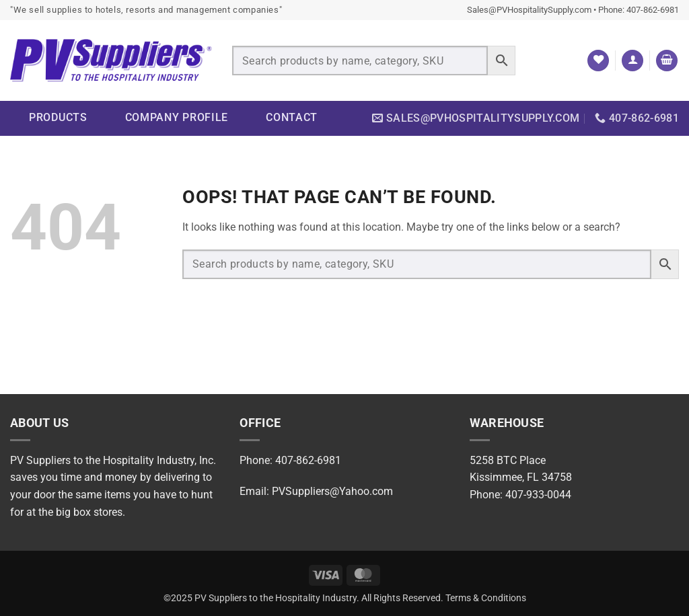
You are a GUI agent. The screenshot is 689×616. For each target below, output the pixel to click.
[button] (632, 61)
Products (58, 117)
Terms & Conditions (486, 598)
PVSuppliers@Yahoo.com (332, 491)
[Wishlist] (598, 61)
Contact (292, 117)
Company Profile (177, 117)
